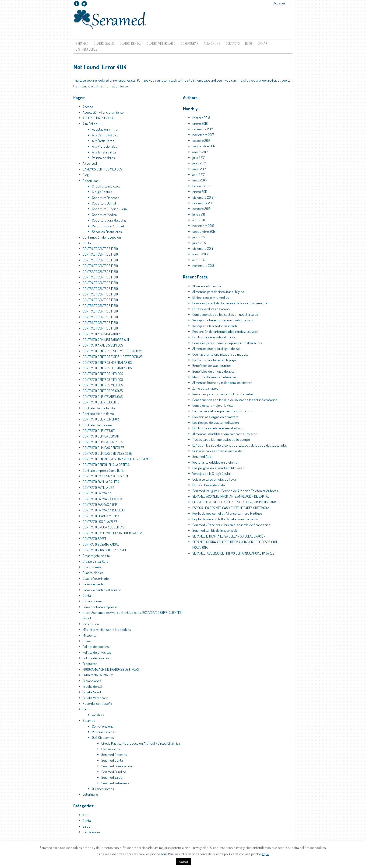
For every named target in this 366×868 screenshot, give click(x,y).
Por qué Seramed (104, 732)
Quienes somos (103, 789)
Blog (249, 43)
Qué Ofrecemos (103, 738)
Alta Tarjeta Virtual (104, 152)
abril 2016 (199, 220)
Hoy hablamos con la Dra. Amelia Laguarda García (225, 519)
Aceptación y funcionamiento (103, 112)
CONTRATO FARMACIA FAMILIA (103, 499)
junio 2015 (199, 243)
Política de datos (103, 158)
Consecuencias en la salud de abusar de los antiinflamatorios (235, 400)
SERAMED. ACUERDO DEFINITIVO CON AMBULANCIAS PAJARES (233, 553)
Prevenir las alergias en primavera (215, 417)
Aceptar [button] (184, 861)
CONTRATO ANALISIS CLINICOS (103, 345)
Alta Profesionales (105, 146)
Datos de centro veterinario (102, 590)
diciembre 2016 (203, 197)
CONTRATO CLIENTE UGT (99, 431)
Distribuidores (86, 49)
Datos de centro (94, 584)
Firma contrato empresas (100, 607)
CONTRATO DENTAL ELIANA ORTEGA (106, 465)
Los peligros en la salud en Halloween (218, 468)
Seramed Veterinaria (115, 783)
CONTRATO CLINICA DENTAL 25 (103, 442)
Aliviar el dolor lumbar (207, 286)
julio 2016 (199, 214)
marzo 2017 (200, 180)
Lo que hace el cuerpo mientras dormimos (222, 411)
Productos (90, 664)
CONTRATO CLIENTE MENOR (101, 419)
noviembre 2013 (203, 266)
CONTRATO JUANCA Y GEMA (101, 516)
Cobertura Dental (104, 203)
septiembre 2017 (204, 146)
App (85, 815)
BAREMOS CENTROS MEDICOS (102, 169)
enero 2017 (200, 192)
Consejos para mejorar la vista (213, 405)
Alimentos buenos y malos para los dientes (222, 383)
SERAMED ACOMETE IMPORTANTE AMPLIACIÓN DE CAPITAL (231, 496)
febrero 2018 (201, 118)
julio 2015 (198, 237)
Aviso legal (90, 163)
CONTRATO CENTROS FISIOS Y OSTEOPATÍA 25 (113, 351)
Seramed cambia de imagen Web (215, 530)
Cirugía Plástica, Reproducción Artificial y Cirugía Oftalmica (141, 743)
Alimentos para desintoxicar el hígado (218, 292)
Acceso (88, 107)
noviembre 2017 (203, 135)
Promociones (92, 681)
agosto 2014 (200, 254)
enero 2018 (200, 123)
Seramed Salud (112, 777)
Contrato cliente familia (99, 408)
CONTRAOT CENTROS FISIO (100, 249)
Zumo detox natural (206, 388)
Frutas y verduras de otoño (211, 309)
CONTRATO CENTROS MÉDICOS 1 (104, 385)
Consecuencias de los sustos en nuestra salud (225, 314)
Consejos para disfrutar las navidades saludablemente (230, 303)
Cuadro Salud (104, 43)
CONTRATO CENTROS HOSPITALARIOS (107, 363)
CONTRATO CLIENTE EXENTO (101, 402)
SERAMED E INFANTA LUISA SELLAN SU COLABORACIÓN (229, 536)
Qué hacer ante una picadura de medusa (220, 354)
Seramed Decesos (114, 755)
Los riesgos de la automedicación (216, 422)
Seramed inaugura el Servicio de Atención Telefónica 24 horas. (236, 491)
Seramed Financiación (117, 766)
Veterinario (90, 794)
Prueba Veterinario (96, 698)
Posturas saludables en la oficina (215, 462)
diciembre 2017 (203, 129)
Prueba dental (92, 686)
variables (98, 715)
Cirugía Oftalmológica (106, 186)
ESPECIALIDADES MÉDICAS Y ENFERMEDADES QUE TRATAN (231, 508)
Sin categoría (91, 832)
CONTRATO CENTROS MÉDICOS (103, 380)
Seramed (82, 43)
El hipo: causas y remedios (211, 297)
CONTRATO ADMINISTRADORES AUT (106, 340)
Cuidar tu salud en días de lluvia (214, 479)
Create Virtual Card (96, 561)
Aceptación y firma (105, 129)
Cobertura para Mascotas (109, 220)
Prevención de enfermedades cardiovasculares (225, 332)
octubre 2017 (201, 141)
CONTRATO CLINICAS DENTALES (104, 448)
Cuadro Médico (93, 573)
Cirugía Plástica (102, 192)
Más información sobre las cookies (107, 630)
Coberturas (190, 43)
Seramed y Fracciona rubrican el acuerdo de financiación (231, 525)
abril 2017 (198, 175)
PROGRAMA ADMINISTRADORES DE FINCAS (111, 669)
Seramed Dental (112, 760)
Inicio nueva (91, 624)
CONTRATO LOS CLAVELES (100, 522)
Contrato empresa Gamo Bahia (104, 470)
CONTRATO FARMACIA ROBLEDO (104, 510)
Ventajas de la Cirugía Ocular (211, 474)
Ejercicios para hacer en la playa (214, 360)
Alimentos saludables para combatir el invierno (225, 434)
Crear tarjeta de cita (96, 556)
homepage (203, 80)
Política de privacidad (97, 652)
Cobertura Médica (104, 215)
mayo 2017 (199, 169)
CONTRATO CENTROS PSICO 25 (103, 391)
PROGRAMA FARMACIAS (98, 675)
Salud (86, 709)
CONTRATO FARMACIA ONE (100, 505)
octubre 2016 (201, 209)
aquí (164, 854)
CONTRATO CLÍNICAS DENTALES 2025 (107, 453)
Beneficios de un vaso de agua (213, 371)
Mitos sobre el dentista (209, 485)
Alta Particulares (103, 141)
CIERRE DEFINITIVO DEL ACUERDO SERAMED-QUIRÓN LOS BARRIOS (236, 502)
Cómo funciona (103, 726)
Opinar (262, 43)
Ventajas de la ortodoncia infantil (215, 326)
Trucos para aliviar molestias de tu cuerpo (221, 439)
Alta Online (212, 43)
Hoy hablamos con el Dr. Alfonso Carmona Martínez (227, 513)
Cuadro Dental (130, 43)
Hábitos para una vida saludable (214, 337)
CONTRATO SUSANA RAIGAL (101, 544)
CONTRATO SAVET (94, 539)
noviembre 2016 (203, 203)
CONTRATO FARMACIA (97, 493)
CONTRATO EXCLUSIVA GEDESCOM (105, 476)
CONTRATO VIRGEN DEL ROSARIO (104, 550)
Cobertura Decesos (106, 198)
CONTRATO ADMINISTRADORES (103, 334)
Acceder (279, 3)
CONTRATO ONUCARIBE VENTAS (103, 527)
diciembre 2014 (203, 248)
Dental (87, 595)
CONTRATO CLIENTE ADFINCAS (103, 397)
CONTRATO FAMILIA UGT (98, 488)
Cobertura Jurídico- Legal (110, 209)
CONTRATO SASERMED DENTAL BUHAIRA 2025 (113, 533)
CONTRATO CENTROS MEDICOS (103, 374)
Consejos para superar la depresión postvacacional (228, 343)
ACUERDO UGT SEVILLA (98, 118)
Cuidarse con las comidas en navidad (218, 451)
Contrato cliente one (97, 425)
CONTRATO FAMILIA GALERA (101, 482)
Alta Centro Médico (105, 135)
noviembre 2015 (203, 226)
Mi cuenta (89, 635)
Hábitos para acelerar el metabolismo (218, 428)
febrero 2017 (201, 186)
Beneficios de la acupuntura (212, 366)
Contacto (233, 43)
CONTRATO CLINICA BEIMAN (101, 436)
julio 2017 (198, 158)
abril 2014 (198, 260)
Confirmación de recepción (102, 237)
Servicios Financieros (107, 232)
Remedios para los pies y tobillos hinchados (223, 394)
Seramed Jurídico (114, 772)
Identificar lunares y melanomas (214, 377)
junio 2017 (199, 163)
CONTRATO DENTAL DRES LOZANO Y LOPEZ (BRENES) (118, 459)
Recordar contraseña (97, 703)
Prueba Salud (92, 692)
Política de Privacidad (97, 658)
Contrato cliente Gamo (98, 414)
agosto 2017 (200, 152)
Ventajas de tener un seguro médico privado (223, 320)
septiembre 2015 (204, 231)
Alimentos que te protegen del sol (216, 349)
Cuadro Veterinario (161, 43)
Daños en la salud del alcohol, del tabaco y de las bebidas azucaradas (240, 445)
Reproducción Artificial (108, 226)
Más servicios (111, 749)
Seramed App (202, 457)
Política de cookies (96, 647)
